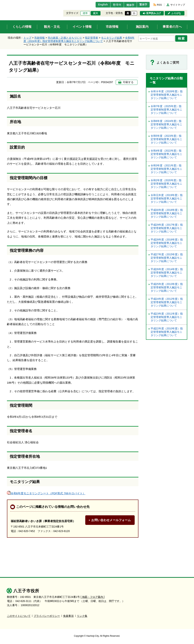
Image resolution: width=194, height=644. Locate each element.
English (98, 5)
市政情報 (39, 38)
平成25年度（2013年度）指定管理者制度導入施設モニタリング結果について (167, 287)
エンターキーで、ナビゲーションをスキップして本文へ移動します (7, 2)
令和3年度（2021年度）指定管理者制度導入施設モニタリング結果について (166, 169)
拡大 (96, 13)
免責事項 (68, 616)
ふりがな (176, 13)
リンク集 (82, 616)
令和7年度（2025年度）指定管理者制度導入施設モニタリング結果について (166, 110)
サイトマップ (178, 5)
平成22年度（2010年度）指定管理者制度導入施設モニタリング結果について (167, 332)
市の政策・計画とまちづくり (65, 38)
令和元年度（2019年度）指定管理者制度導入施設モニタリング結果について (167, 199)
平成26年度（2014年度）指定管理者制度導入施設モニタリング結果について (167, 273)
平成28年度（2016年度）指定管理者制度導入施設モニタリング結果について (167, 243)
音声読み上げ (153, 13)
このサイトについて (19, 616)
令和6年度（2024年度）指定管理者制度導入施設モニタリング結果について (166, 124)
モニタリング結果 (112, 38)
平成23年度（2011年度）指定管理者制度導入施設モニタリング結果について (167, 317)
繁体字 (142, 5)
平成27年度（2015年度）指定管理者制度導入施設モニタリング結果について (167, 258)
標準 (85, 13)
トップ (27, 38)
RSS (159, 5)
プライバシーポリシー (47, 616)
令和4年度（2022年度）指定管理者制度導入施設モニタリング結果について (166, 154)
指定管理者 (91, 38)
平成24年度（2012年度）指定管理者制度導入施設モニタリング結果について (167, 302)
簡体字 (128, 5)
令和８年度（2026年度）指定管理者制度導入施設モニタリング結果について (167, 95)
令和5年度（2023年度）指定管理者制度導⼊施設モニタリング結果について (166, 139)
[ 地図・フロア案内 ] (92, 597)
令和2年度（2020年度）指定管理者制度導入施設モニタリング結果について (166, 184)
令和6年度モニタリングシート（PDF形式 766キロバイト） (46, 493)
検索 (182, 38)
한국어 (113, 5)
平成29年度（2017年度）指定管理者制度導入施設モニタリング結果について (167, 228)
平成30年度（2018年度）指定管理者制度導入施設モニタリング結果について (167, 213)
